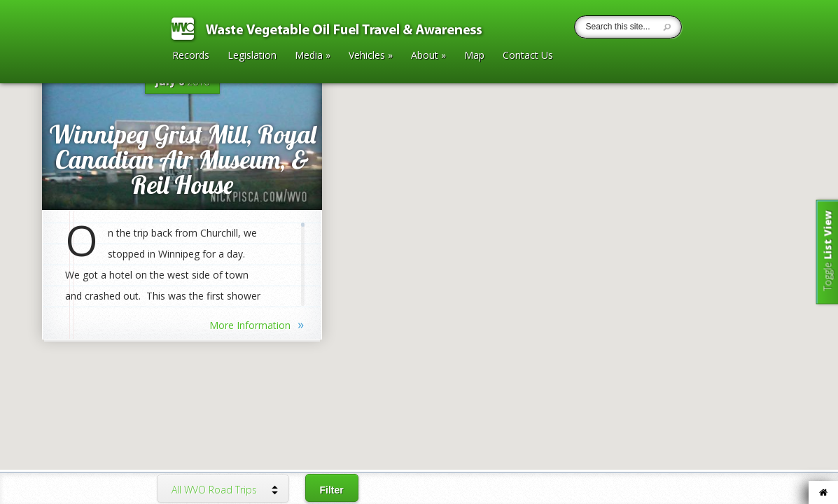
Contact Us (528, 56)
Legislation (252, 56)
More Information (257, 324)
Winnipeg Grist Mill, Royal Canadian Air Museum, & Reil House (182, 159)
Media (313, 56)
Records (191, 56)
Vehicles (371, 56)
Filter (332, 490)
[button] (419, 209)
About (428, 56)
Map (474, 56)
